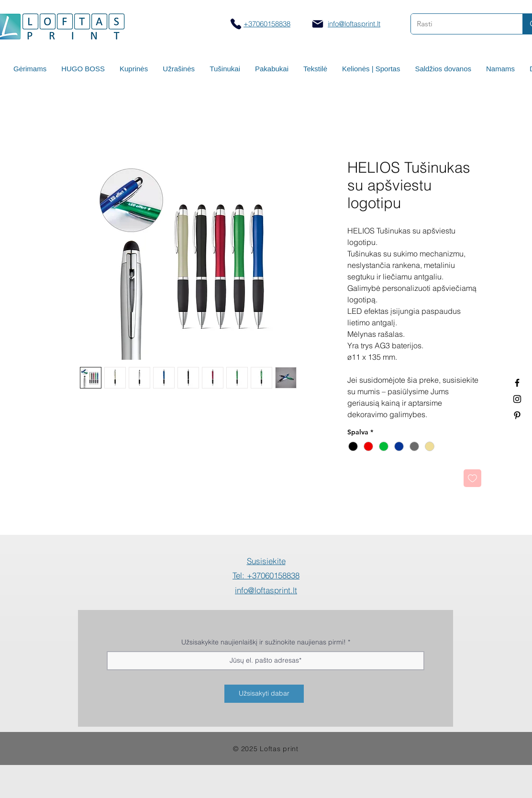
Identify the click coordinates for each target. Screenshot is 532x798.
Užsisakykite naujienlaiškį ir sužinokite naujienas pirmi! (264, 642)
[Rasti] (460, 24)
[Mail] (318, 24)
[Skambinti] (236, 24)
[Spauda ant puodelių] (517, 399)
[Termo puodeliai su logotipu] (517, 383)
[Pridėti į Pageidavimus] (472, 478)
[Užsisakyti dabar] (264, 694)
